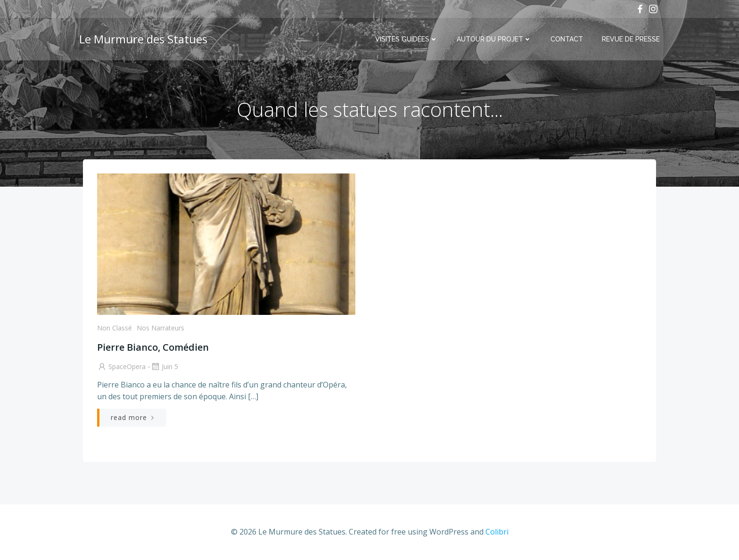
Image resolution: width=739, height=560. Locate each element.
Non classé (115, 328)
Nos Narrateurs (160, 328)
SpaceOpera (121, 366)
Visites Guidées (406, 39)
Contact (567, 39)
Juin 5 (164, 366)
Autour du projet (494, 39)
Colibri (497, 532)
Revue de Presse (631, 39)
